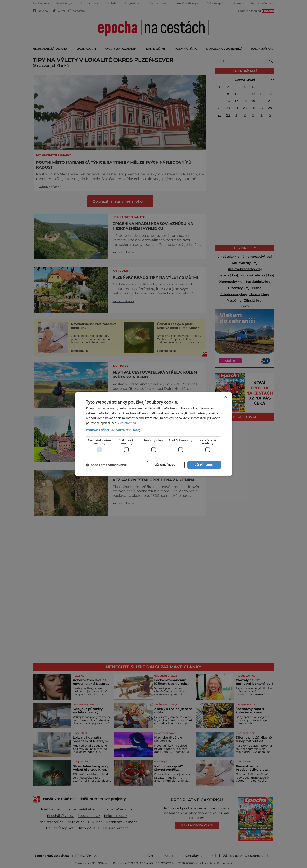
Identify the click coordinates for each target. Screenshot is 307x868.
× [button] (225, 396)
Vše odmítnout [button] (163, 465)
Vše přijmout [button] (204, 465)
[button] (153, 430)
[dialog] (153, 434)
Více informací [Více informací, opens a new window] (128, 422)
